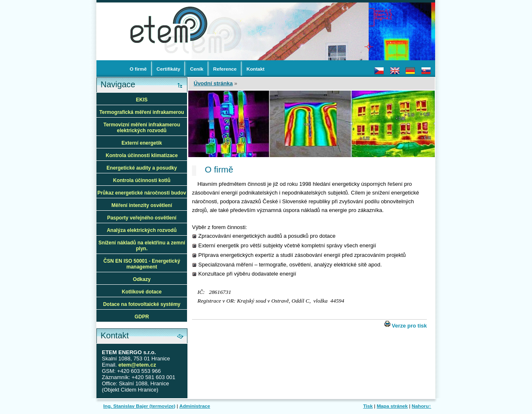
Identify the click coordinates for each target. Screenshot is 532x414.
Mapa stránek (392, 406)
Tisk (368, 406)
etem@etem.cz (137, 365)
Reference (225, 69)
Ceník (197, 69)
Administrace (195, 406)
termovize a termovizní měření (174, 6)
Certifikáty (169, 69)
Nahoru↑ (422, 406)
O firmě (138, 69)
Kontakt (256, 69)
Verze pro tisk (409, 326)
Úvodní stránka (213, 83)
